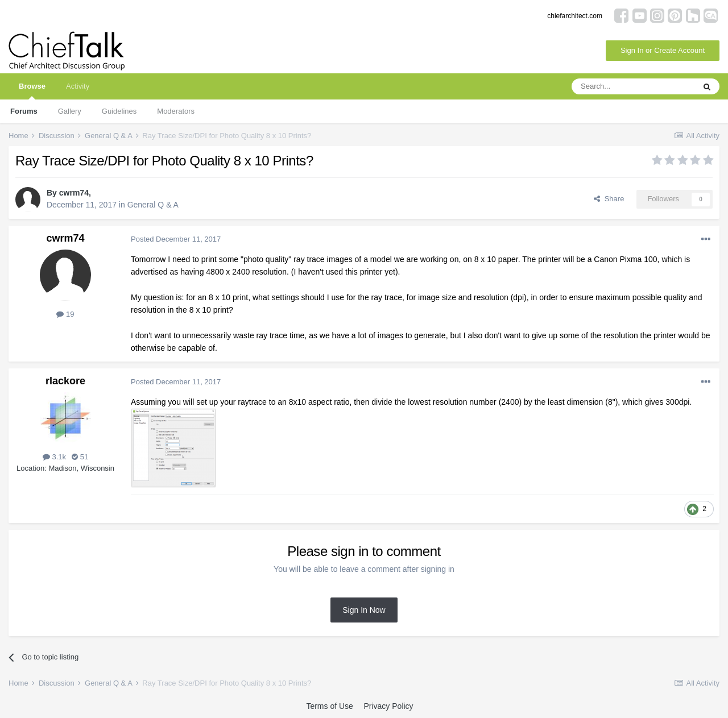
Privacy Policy (388, 706)
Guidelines (119, 111)
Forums (24, 111)
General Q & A (153, 205)
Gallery (70, 111)
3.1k (54, 457)
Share (609, 199)
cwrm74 (74, 193)
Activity (78, 86)
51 (80, 457)
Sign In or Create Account (663, 50)
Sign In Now (364, 610)
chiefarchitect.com (575, 16)
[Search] (633, 86)
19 (65, 314)
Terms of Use (329, 706)
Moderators (176, 111)
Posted (176, 239)
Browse (32, 91)
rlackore (65, 381)
